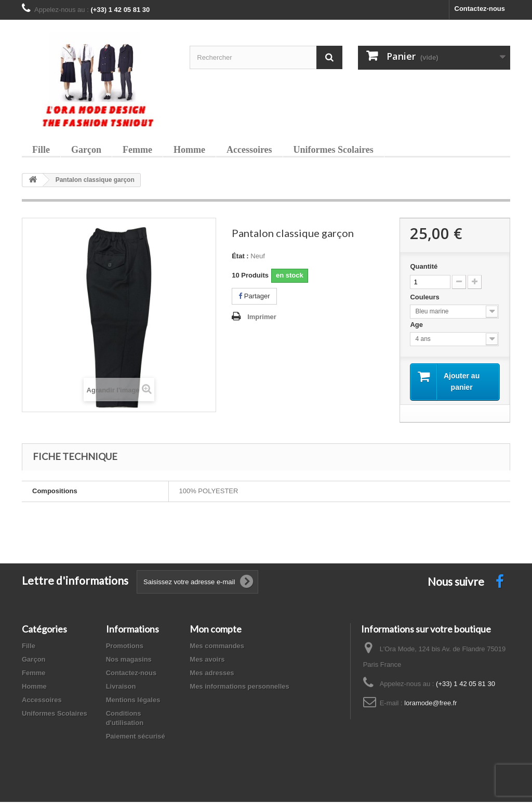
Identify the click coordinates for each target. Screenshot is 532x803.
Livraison (121, 687)
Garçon (86, 150)
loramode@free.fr (430, 704)
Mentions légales (133, 701)
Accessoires (249, 150)
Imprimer (262, 317)
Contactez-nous (480, 9)
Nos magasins (129, 660)
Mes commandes (217, 647)
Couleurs (425, 297)
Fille (41, 150)
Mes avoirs (207, 660)
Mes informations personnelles (239, 687)
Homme (189, 150)
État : (240, 256)
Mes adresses (212, 674)
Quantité (424, 266)
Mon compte (216, 630)
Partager (254, 296)
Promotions (125, 647)
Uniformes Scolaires (334, 150)
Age (417, 325)
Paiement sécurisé (136, 737)
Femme (137, 150)
